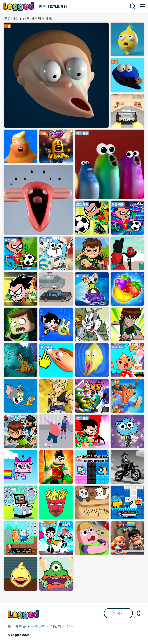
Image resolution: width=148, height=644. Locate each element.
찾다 (133, 6)
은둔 (70, 626)
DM (139, 613)
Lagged (19, 6)
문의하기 (38, 626)
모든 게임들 (17, 626)
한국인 (119, 613)
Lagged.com (24, 615)
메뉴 (143, 6)
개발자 (56, 626)
